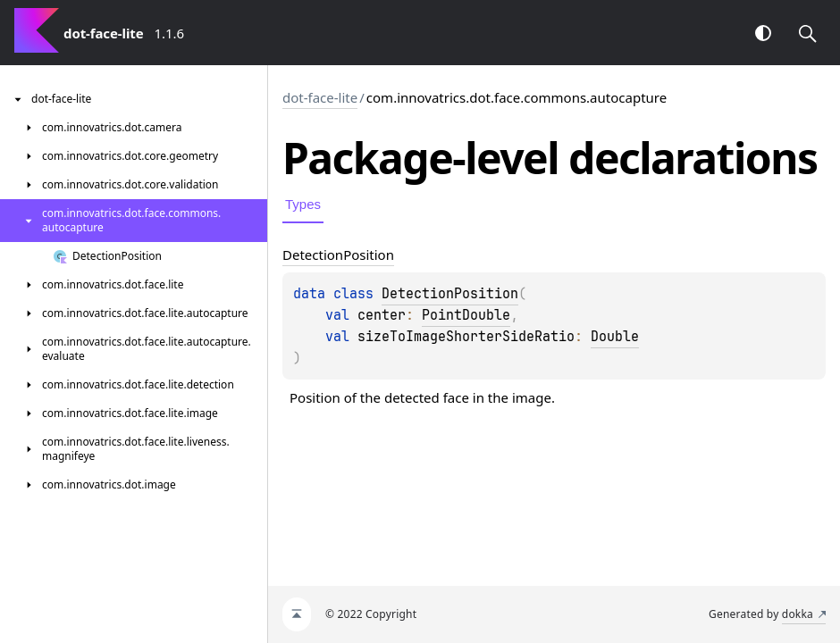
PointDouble (466, 315)
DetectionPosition (450, 294)
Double (615, 337)
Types (303, 204)
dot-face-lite (320, 97)
